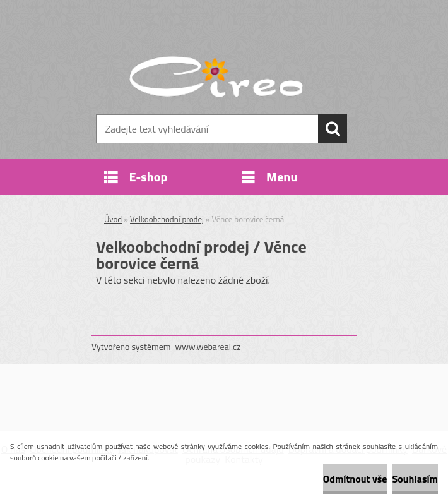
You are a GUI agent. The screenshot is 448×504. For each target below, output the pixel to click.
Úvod (113, 219)
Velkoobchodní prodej (167, 219)
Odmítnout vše (355, 479)
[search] (333, 129)
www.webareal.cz (208, 346)
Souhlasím (415, 479)
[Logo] (216, 73)
